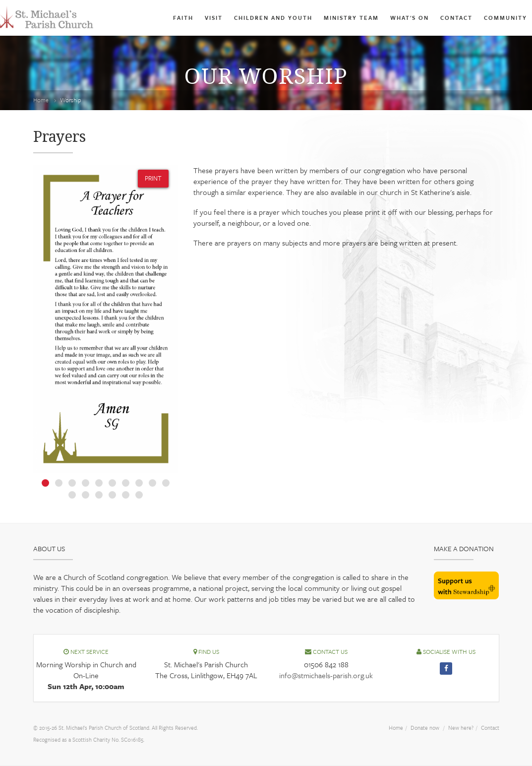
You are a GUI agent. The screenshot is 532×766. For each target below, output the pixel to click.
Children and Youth (254, 18)
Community (504, 18)
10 (166, 483)
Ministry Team (338, 18)
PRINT (151, 178)
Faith (157, 18)
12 (86, 495)
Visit (189, 18)
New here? (456, 727)
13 (99, 495)
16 (139, 495)
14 (112, 495)
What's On (401, 18)
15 (126, 495)
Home (42, 100)
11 (72, 495)
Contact (452, 18)
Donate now (415, 727)
